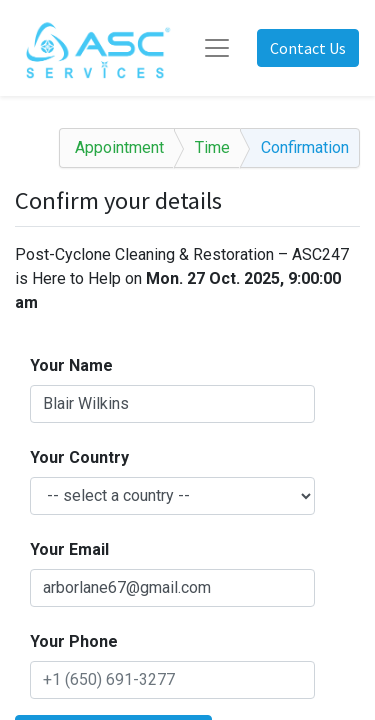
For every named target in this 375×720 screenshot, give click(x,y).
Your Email (69, 549)
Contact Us (308, 48)
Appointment (119, 147)
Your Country (79, 457)
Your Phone (74, 641)
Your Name (71, 365)
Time (212, 147)
